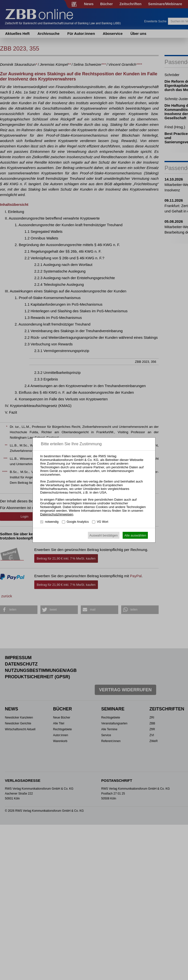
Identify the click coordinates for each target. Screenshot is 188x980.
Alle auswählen (135, 535)
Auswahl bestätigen (104, 535)
